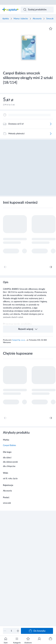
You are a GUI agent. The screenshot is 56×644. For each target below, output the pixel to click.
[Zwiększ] (18, 631)
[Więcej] (51, 124)
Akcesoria (37, 19)
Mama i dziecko (21, 19)
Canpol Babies (9, 445)
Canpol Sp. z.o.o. (19, 340)
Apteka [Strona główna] (6, 19)
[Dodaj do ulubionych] (51, 29)
